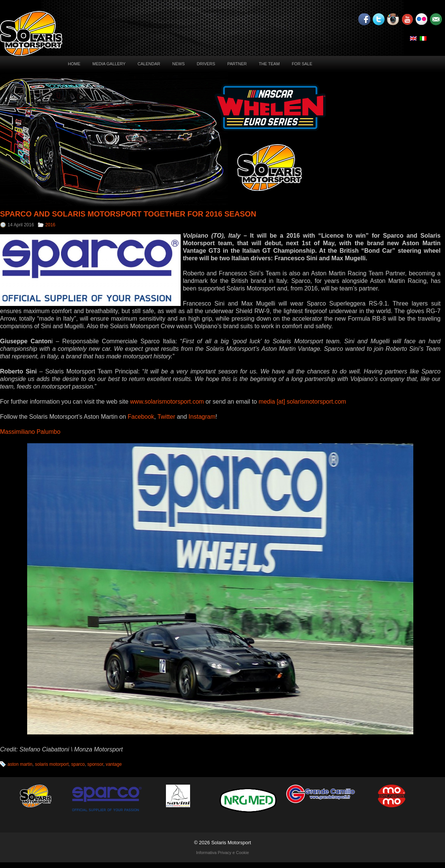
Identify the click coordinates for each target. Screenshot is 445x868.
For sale (302, 64)
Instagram (202, 417)
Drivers (206, 64)
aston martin (20, 764)
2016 (50, 225)
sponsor (95, 764)
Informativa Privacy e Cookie (222, 853)
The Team (269, 64)
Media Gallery (109, 64)
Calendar (149, 64)
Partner (237, 64)
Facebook (141, 417)
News (179, 64)
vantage (114, 764)
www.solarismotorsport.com (167, 402)
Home (74, 64)
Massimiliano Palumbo (30, 432)
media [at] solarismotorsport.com (302, 402)
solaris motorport (52, 764)
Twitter (166, 417)
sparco (78, 764)
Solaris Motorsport (231, 843)
